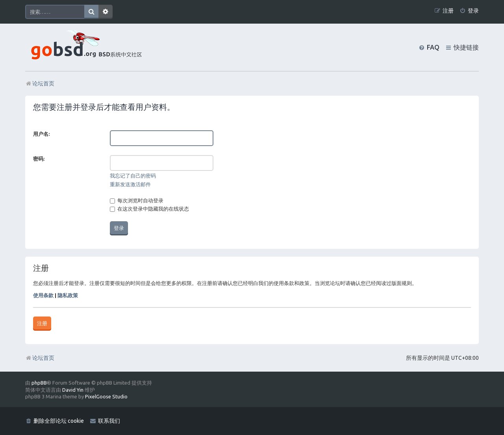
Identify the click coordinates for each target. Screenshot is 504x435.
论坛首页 (40, 358)
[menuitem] (469, 11)
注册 (42, 323)
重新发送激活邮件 (130, 184)
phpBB (39, 383)
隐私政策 (68, 295)
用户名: (41, 134)
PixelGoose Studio (106, 396)
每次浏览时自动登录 (137, 200)
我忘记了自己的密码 (133, 176)
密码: (39, 159)
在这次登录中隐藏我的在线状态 (149, 209)
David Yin (73, 390)
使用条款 (43, 295)
